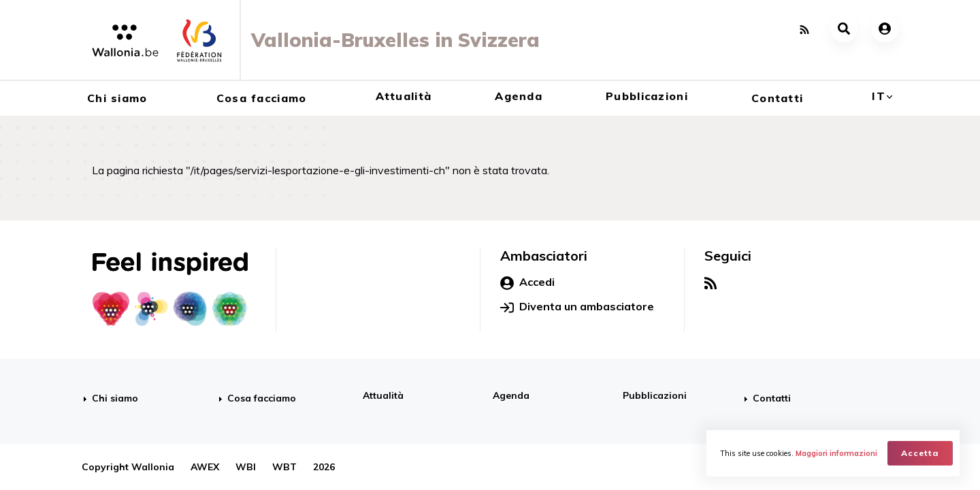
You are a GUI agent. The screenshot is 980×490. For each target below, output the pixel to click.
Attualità (404, 96)
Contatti (777, 98)
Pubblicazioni (647, 96)
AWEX (205, 467)
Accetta (920, 453)
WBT (284, 467)
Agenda (519, 96)
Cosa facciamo (262, 98)
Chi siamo (117, 98)
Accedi (527, 282)
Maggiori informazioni (836, 453)
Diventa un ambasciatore (577, 307)
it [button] (879, 96)
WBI (246, 467)
